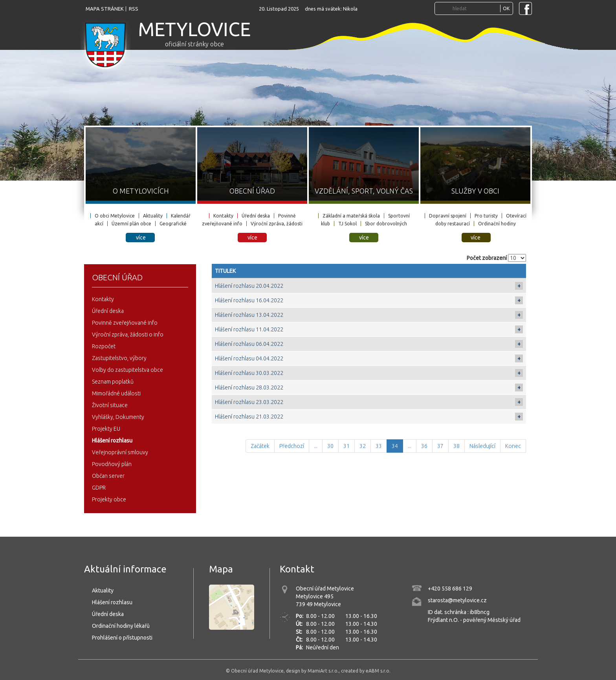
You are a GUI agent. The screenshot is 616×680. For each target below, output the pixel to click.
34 (395, 446)
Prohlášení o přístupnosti (122, 638)
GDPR (99, 488)
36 (424, 446)
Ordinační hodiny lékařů (121, 626)
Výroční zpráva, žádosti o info (128, 335)
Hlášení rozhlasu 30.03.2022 (249, 373)
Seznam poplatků (113, 382)
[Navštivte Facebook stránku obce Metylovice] (525, 8)
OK (506, 8)
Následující (482, 446)
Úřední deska (256, 216)
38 (456, 446)
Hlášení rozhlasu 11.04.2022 (249, 329)
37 (440, 446)
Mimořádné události (116, 393)
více (141, 238)
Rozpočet (104, 346)
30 (330, 446)
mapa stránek (105, 9)
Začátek (260, 446)
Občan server (108, 476)
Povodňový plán (112, 464)
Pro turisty (486, 216)
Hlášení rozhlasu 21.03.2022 (249, 417)
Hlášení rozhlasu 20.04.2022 (249, 286)
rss (134, 9)
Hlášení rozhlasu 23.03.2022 (249, 402)
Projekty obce (109, 499)
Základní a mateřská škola (351, 216)
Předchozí (292, 446)
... (316, 446)
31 (346, 446)
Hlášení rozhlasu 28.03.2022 (249, 388)
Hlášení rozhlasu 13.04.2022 (249, 315)
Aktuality (153, 216)
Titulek (225, 271)
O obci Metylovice (115, 216)
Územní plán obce (131, 224)
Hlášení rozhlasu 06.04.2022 (249, 344)
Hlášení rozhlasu (112, 441)
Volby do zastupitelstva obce (127, 370)
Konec (513, 446)
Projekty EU (106, 429)
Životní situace (110, 405)
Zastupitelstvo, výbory (119, 358)
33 (379, 446)
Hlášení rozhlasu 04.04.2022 (249, 358)
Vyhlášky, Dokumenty (118, 417)
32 (363, 446)
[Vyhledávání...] (475, 8)
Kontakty (223, 216)
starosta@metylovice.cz (457, 600)
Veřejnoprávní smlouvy (120, 452)
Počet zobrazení (487, 258)
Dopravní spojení (448, 216)
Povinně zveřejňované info (125, 323)
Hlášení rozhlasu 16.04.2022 (249, 300)
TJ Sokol (347, 224)
